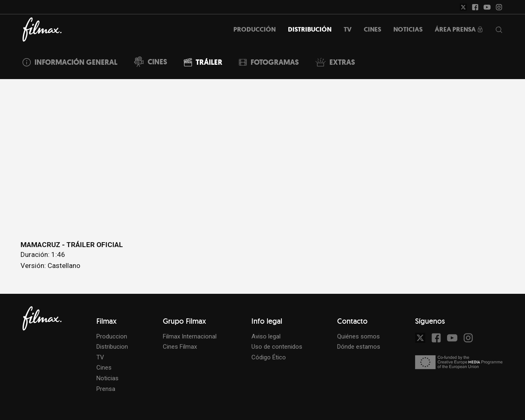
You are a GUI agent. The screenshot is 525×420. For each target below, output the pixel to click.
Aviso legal (266, 336)
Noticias (107, 378)
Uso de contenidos (277, 347)
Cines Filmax (180, 347)
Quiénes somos (358, 336)
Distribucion (112, 347)
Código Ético (269, 357)
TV (100, 357)
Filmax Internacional (190, 336)
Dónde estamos (359, 347)
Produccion (112, 336)
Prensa (106, 389)
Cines (104, 368)
